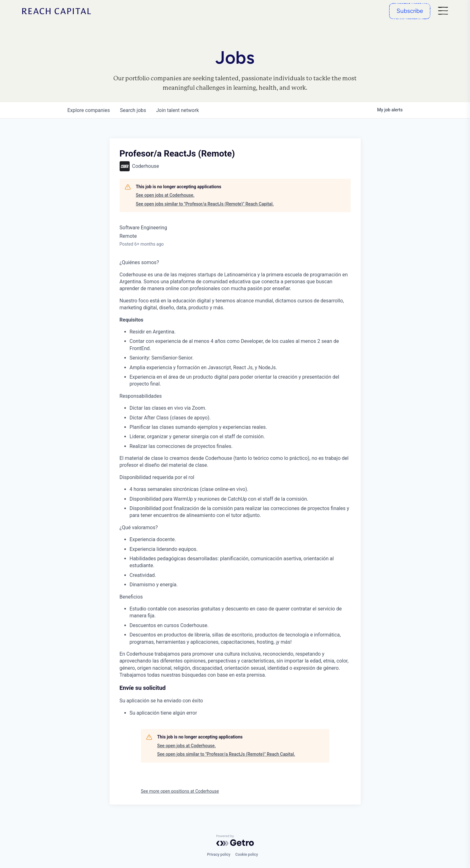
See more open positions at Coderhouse (180, 791)
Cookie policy (247, 855)
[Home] (57, 11)
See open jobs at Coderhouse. (165, 195)
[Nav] (443, 11)
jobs (133, 110)
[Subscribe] (410, 11)
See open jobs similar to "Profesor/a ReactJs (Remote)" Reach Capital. (205, 204)
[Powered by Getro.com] (235, 840)
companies (89, 110)
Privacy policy (219, 855)
